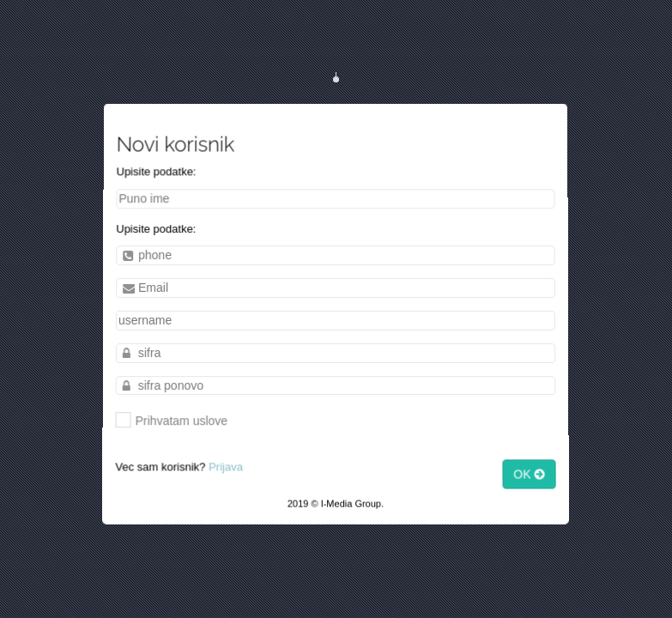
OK (535, 479)
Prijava (224, 470)
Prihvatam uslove (169, 422)
